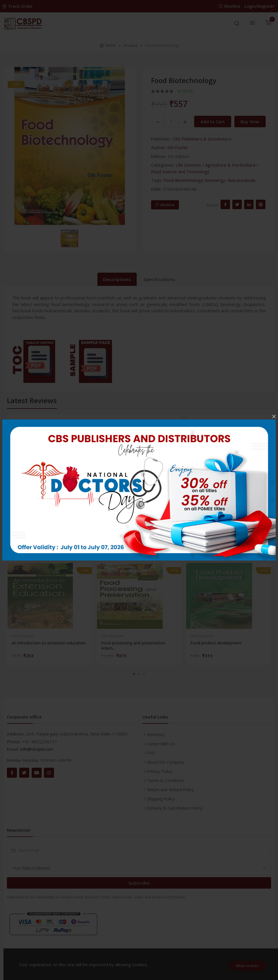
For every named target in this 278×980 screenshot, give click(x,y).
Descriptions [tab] (117, 279)
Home (111, 45)
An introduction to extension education (49, 643)
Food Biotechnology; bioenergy (194, 180)
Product (131, 45)
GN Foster (178, 147)
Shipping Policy (161, 799)
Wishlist (230, 6)
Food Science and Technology (180, 172)
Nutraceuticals (242, 180)
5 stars (201, 444)
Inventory (156, 734)
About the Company (166, 762)
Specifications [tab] (159, 279)
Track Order (18, 6)
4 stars (201, 458)
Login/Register (259, 6)
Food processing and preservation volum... (133, 646)
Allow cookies (247, 966)
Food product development (216, 643)
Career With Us (161, 744)
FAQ (151, 753)
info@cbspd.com (37, 749)
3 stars (201, 472)
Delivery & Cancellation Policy (175, 808)
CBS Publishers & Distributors (202, 139)
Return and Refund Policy (170, 790)
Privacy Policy (160, 771)
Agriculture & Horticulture (230, 165)
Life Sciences (188, 165)
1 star (200, 500)
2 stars (201, 486)
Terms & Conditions (166, 780)
